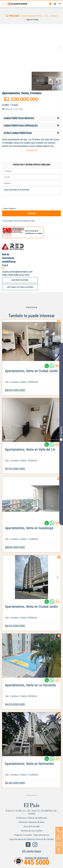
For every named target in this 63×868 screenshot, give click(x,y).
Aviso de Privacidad (32, 826)
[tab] (31, 118)
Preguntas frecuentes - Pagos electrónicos (32, 835)
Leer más (30, 150)
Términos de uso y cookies (31, 831)
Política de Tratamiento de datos (25, 221)
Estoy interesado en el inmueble (31, 191)
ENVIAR (32, 213)
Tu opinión (61, 434)
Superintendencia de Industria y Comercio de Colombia (32, 839)
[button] (31, 118)
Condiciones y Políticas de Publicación (32, 818)
